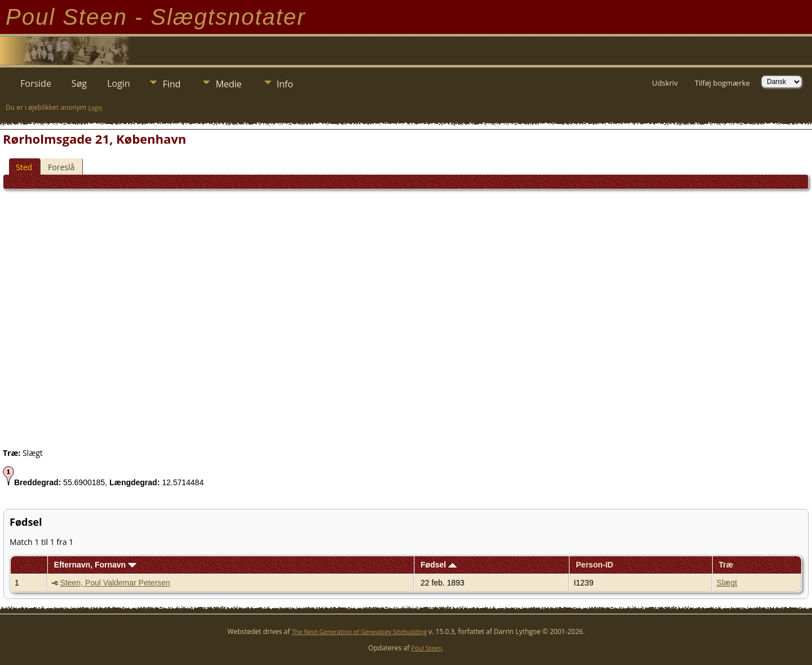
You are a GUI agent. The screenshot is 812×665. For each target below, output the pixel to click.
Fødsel (439, 565)
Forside (36, 83)
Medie (228, 84)
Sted (24, 167)
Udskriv (665, 83)
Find (171, 84)
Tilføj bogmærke (722, 83)
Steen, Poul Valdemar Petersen (115, 583)
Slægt (727, 583)
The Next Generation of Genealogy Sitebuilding (359, 631)
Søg (79, 83)
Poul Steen (427, 648)
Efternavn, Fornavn (95, 565)
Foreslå (61, 167)
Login (119, 83)
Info (285, 84)
